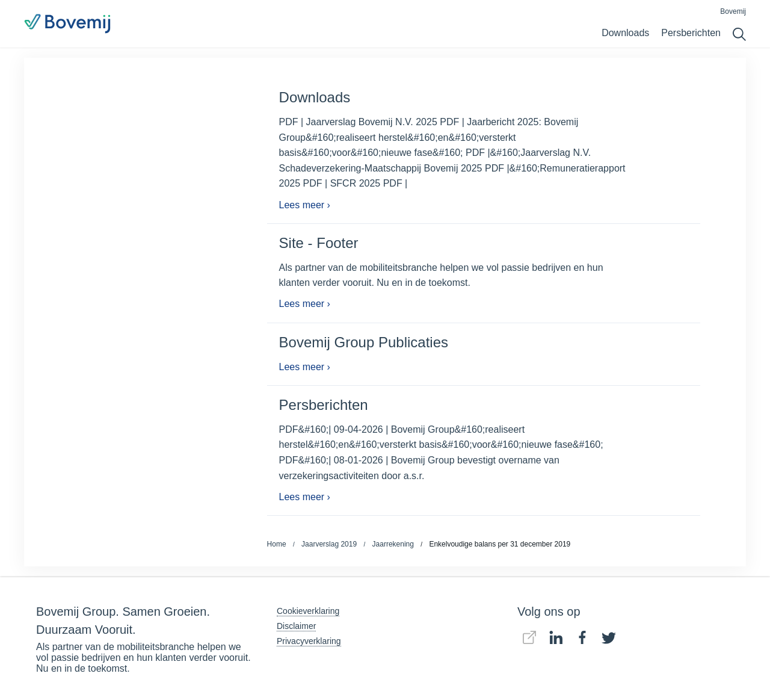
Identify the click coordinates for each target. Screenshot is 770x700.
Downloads (625, 33)
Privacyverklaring (309, 641)
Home (277, 544)
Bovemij (733, 11)
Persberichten (691, 33)
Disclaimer (296, 626)
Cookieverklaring (308, 611)
